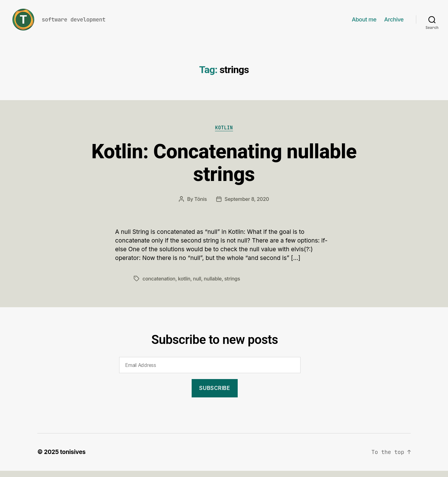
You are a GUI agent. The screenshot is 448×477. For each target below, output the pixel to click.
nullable (213, 285)
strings (232, 285)
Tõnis (201, 205)
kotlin (184, 285)
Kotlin (224, 134)
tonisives (73, 458)
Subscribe (215, 394)
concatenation (159, 285)
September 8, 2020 (247, 205)
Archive (394, 23)
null (197, 285)
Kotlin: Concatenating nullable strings (224, 169)
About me (364, 23)
